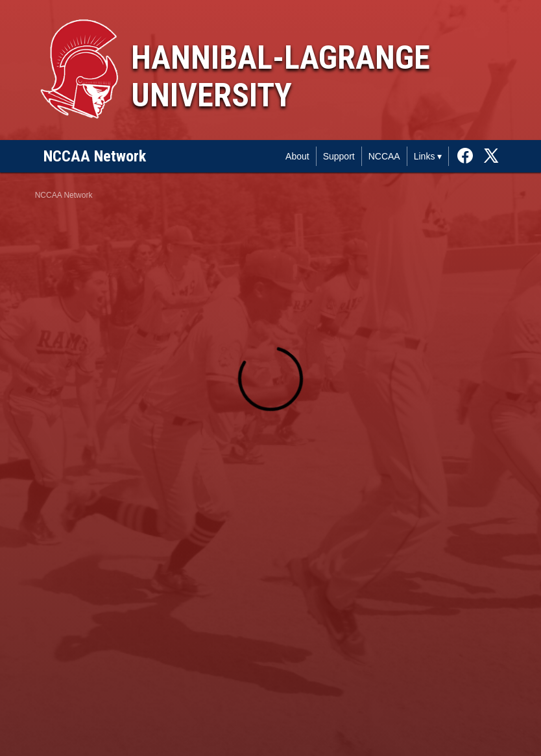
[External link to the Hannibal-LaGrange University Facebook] (468, 157)
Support (339, 156)
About (297, 156)
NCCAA (384, 156)
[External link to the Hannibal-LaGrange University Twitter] (491, 157)
